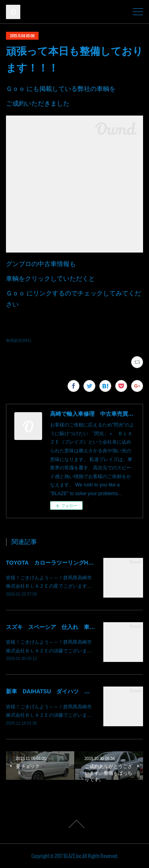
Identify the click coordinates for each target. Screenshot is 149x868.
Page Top (74, 824)
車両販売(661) (18, 340)
